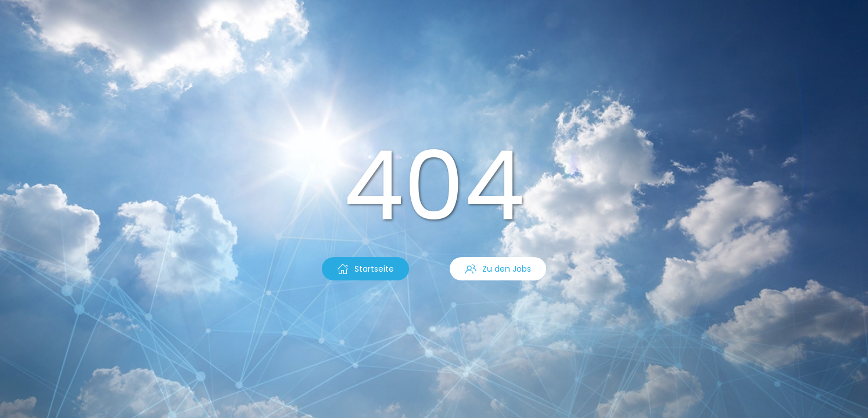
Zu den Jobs (498, 269)
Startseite (365, 269)
